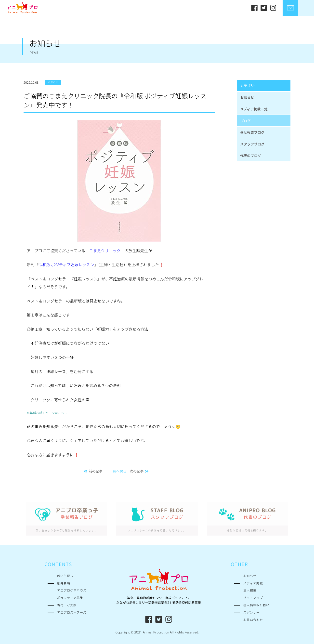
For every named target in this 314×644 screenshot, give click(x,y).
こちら (63, 413)
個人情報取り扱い (256, 605)
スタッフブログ (252, 144)
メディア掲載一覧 (254, 109)
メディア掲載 (253, 583)
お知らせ (247, 97)
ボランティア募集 (70, 598)
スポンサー (251, 613)
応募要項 (64, 583)
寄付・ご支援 (67, 605)
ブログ (245, 121)
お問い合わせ (253, 620)
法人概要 (250, 591)
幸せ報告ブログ (252, 132)
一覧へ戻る (118, 471)
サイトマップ (253, 598)
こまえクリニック (105, 250)
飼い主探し (65, 576)
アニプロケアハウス (72, 591)
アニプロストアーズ (72, 613)
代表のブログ (250, 156)
